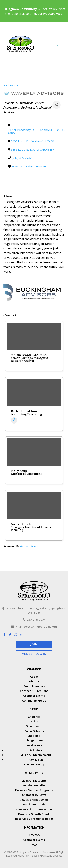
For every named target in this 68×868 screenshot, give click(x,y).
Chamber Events (34, 696)
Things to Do (34, 740)
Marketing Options (51, 856)
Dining (34, 721)
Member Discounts (34, 780)
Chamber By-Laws (34, 795)
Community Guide (34, 700)
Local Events (34, 745)
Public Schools (34, 731)
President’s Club (34, 804)
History (34, 681)
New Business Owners (34, 800)
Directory (34, 835)
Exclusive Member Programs (34, 790)
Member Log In (34, 654)
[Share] (56, 105)
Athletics (36, 750)
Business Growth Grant (34, 814)
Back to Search (12, 85)
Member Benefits (34, 785)
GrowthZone (29, 546)
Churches (34, 717)
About (34, 677)
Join (34, 644)
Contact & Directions (34, 691)
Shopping (34, 736)
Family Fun (36, 760)
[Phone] (14, 420)
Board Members (34, 686)
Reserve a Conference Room (34, 819)
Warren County (34, 764)
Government (34, 726)
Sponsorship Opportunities (34, 809)
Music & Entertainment (36, 755)
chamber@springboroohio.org (34, 626)
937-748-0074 (34, 620)
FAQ (34, 844)
